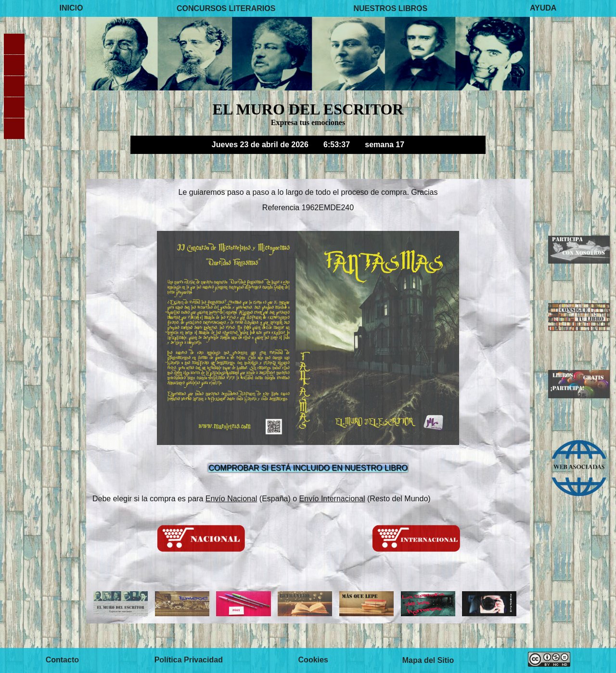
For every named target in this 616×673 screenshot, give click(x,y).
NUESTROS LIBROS (390, 8)
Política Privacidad (189, 660)
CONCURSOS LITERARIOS (226, 8)
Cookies (313, 660)
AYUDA (543, 8)
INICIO (71, 8)
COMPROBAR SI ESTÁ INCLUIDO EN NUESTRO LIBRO (308, 468)
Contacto (62, 660)
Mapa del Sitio (428, 660)
